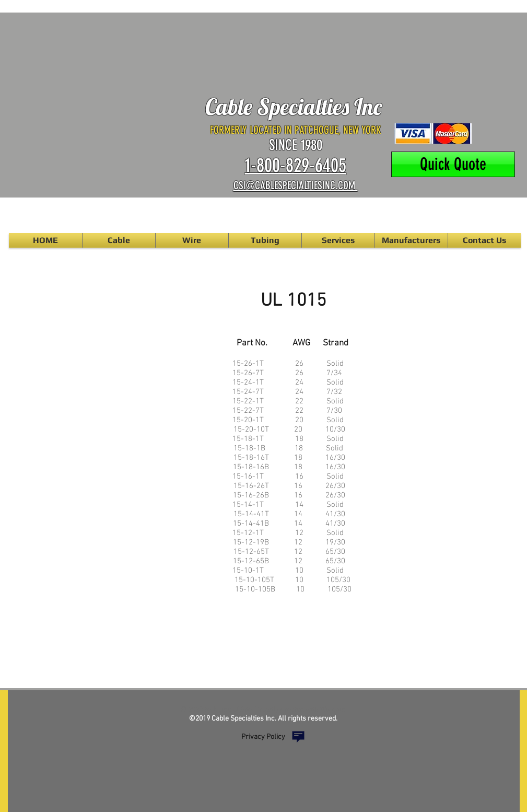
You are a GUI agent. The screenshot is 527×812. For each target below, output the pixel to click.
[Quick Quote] (453, 164)
